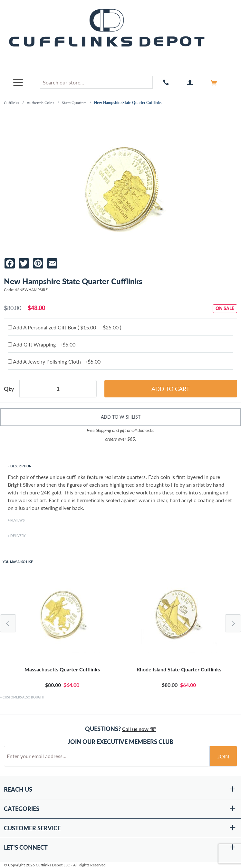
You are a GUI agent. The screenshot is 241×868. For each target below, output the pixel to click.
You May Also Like (18, 562)
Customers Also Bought (24, 697)
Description (21, 466)
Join (223, 756)
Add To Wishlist (121, 417)
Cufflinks (11, 103)
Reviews (17, 520)
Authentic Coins (40, 103)
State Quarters (74, 103)
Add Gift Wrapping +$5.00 (42, 344)
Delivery (18, 536)
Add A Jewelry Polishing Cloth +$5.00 (54, 361)
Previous (8, 623)
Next (233, 623)
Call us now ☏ (139, 729)
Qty (9, 389)
